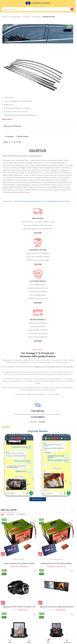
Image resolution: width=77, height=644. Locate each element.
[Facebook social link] (9, 142)
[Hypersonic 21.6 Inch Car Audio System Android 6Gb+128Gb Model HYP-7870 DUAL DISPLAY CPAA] (56, 587)
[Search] (38, 9)
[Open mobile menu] (3, 3)
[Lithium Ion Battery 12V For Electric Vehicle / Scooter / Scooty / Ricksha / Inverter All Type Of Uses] (19, 537)
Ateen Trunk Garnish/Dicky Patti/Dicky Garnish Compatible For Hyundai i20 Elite (42, 201)
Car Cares (26, 17)
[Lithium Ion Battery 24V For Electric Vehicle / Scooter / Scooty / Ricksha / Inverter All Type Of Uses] (56, 537)
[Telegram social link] (20, 142)
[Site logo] (38, 3)
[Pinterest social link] (15, 142)
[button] (38, 499)
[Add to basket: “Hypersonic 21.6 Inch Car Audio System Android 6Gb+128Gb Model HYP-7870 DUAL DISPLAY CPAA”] (40, 603)
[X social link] (12, 142)
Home (5, 17)
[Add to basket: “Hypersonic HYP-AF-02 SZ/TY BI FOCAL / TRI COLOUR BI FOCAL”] (3, 603)
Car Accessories (15, 17)
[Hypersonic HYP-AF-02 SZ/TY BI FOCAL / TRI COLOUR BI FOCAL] (19, 587)
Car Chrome (36, 17)
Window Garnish (49, 17)
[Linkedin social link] (17, 142)
